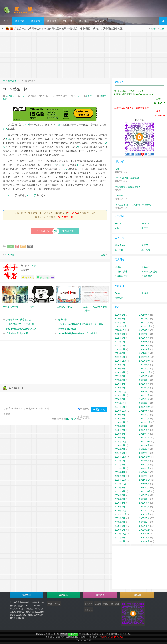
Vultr (117, 228)
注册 (162, 29)
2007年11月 (120, 534)
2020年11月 (120, 361)
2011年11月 (145, 480)
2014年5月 (120, 453)
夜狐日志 (119, 267)
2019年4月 (120, 384)
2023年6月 (120, 334)
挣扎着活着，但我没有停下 (128, 187)
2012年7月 (144, 464)
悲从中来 (62, 320)
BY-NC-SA (72, 213)
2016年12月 (145, 407)
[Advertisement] (83, 55)
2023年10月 (120, 330)
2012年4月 (120, 472)
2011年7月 (144, 488)
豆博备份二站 (121, 276)
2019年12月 (145, 372)
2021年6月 (144, 345)
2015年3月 (120, 438)
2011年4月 (120, 491)
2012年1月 (144, 476)
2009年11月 (145, 511)
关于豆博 (100, 21)
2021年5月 (120, 349)
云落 (89, 640)
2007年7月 (120, 541)
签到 (8, 414)
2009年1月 (120, 530)
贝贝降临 (10, 255)
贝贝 (5, 129)
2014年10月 (145, 441)
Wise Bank (120, 245)
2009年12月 (120, 511)
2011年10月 (120, 484)
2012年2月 (120, 476)
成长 (103, 255)
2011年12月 (120, 480)
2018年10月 (120, 392)
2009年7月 (144, 518)
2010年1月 (144, 507)
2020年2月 (120, 372)
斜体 (47, 408)
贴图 (16, 408)
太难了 (118, 169)
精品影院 (119, 298)
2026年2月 (120, 315)
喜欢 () (43, 231)
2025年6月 (144, 315)
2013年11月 (120, 457)
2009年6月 (120, 522)
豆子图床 (119, 250)
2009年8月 (120, 518)
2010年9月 (120, 495)
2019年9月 (120, 376)
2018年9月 (144, 392)
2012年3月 (144, 472)
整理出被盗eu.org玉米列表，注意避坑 (133, 205)
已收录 (77, 96)
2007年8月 (144, 537)
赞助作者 (43, 277)
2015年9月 (120, 426)
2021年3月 (120, 353)
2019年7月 (144, 376)
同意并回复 (84, 416)
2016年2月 (144, 418)
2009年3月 (120, 526)
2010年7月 (144, 495)
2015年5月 (120, 434)
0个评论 (90, 96)
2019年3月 (144, 384)
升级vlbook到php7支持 (17, 333)
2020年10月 (145, 361)
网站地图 (81, 637)
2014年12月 (145, 438)
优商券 (106, 604)
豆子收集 (52, 21)
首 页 (6, 21)
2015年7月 (120, 430)
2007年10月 (145, 534)
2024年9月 (144, 319)
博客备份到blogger (67, 329)
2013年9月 (120, 461)
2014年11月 (120, 441)
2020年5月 (120, 369)
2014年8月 (144, 445)
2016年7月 (144, 415)
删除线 (32, 408)
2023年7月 (144, 330)
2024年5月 (144, 322)
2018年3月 (144, 395)
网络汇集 (68, 21)
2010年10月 (145, 491)
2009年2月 (144, 526)
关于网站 (50, 637)
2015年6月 (144, 430)
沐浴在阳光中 (121, 271)
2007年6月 (144, 541)
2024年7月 (120, 322)
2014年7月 (120, 449)
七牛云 (57, 604)
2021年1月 (120, 357)
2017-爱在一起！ (17, 89)
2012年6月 (120, 468)
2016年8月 (120, 415)
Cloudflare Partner (90, 634)
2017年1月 (120, 407)
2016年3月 (120, 418)
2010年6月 (120, 499)
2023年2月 (144, 334)
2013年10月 (145, 457)
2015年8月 (144, 426)
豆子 (22, 96)
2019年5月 (144, 380)
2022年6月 (144, 338)
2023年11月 (145, 326)
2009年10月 (120, 514)
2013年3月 (120, 464)
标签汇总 (60, 637)
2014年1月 (144, 453)
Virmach (145, 224)
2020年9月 (120, 365)
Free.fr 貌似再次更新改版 (127, 178)
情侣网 (145, 293)
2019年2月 (120, 388)
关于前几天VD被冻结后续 (19, 320)
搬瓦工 (145, 228)
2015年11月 (145, 422)
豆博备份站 (147, 276)
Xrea (50, 604)
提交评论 (99, 410)
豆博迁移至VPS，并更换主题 (20, 324)
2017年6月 (144, 403)
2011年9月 (144, 484)
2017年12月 (120, 403)
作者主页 (28, 277)
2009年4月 (144, 522)
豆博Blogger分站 (149, 271)
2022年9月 (120, 338)
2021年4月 (144, 349)
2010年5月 (144, 499)
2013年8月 (144, 461)
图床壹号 (89, 604)
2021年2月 (144, 353)
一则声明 (119, 196)
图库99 (145, 245)
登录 (153, 29)
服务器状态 (126, 634)
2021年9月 (144, 342)
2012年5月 (144, 468)
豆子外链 (115, 604)
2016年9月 (144, 411)
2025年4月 (120, 319)
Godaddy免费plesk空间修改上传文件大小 (78, 333)
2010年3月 (144, 503)
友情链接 (70, 637)
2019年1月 (144, 388)
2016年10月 (120, 411)
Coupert (119, 293)
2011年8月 (120, 488)
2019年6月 (120, 380)
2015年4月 (144, 434)
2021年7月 (120, 345)
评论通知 (83, 409)
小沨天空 (146, 267)
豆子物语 (20, 21)
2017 (26, 125)
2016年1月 (120, 422)
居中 (40, 408)
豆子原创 (36, 21)
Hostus (118, 224)
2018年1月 (144, 399)
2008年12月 (145, 530)
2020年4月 (144, 369)
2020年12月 (145, 357)
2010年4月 (120, 503)
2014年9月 (120, 445)
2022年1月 (120, 342)
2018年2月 (120, 399)
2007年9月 (120, 537)
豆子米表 (146, 250)
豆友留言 (84, 21)
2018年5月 (120, 395)
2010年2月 (120, 507)
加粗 (23, 408)
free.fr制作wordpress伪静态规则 (22, 329)
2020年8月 (144, 365)
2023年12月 (120, 326)
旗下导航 (89, 610)
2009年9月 (144, 514)
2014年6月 (144, 449)
